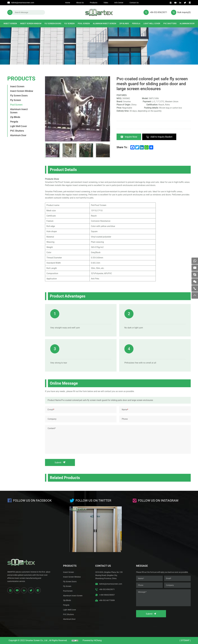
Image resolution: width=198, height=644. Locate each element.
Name (125, 410)
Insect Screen (10, 23)
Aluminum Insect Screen (105, 23)
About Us (80, 3)
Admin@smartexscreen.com (23, 3)
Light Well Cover (152, 23)
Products (94, 3)
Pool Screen (84, 23)
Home (68, 3)
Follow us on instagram (158, 501)
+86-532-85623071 (158, 12)
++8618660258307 (107, 595)
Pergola (136, 23)
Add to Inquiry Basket (161, 137)
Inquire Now (131, 137)
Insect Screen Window (31, 23)
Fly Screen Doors (53, 23)
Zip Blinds (124, 23)
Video (106, 3)
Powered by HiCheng (92, 640)
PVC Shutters (170, 23)
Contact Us (134, 3)
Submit (58, 463)
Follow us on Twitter (93, 501)
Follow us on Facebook (32, 501)
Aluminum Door (187, 23)
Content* (52, 428)
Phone (125, 419)
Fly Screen (69, 23)
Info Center (119, 3)
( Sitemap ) (185, 640)
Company (52, 419)
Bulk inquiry (184, 12)
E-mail (51, 410)
